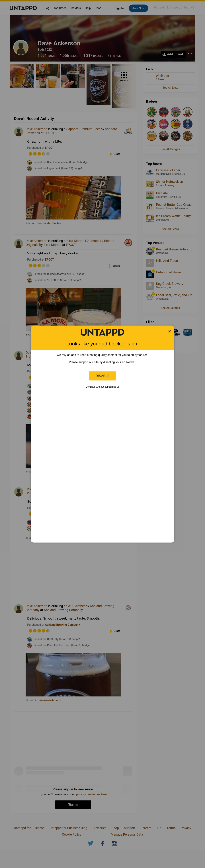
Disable (102, 376)
